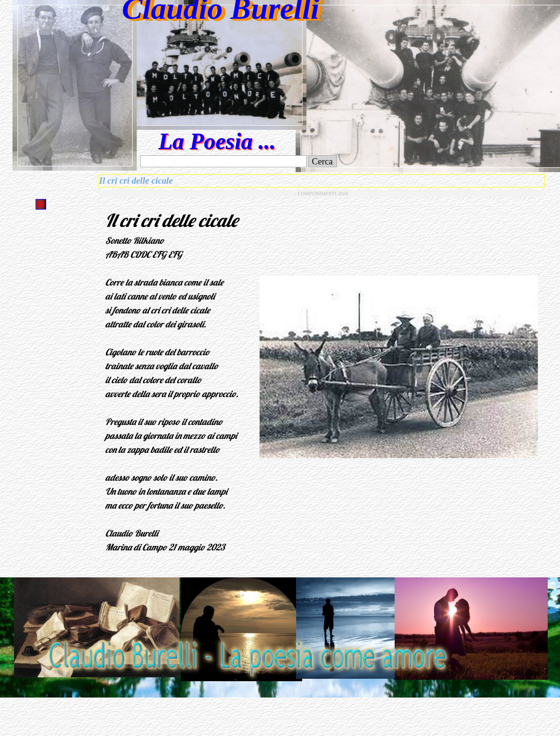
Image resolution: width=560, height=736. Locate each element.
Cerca (323, 161)
